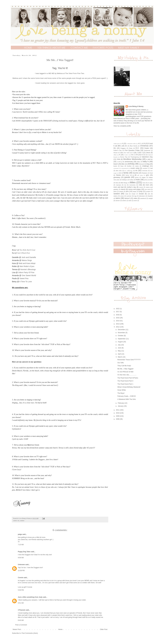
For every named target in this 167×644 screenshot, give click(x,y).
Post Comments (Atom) (30, 633)
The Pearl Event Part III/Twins (128, 379)
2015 (118, 319)
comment (116, 168)
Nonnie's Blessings (28, 269)
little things (124, 183)
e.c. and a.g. (129, 171)
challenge (146, 166)
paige (20, 534)
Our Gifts (121, 364)
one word (147, 189)
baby (138, 162)
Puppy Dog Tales (24, 552)
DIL (115, 148)
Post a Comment (21, 625)
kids (151, 180)
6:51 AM (21, 603)
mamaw (118, 185)
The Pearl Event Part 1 (125, 386)
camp (137, 166)
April (120, 356)
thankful (150, 196)
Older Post (104, 629)
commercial (125, 168)
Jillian (115, 155)
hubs (138, 180)
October (121, 337)
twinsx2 (127, 198)
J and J (140, 153)
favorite (135, 173)
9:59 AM (21, 558)
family (126, 173)
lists (117, 183)
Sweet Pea (24, 278)
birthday (131, 164)
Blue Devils (134, 146)
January (121, 408)
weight (151, 198)
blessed (141, 164)
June (120, 349)
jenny (146, 180)
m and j (150, 183)
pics (127, 191)
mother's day (131, 187)
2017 (118, 313)
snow (122, 196)
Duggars (123, 148)
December (122, 331)
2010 (118, 415)
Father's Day (118, 150)
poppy (135, 191)
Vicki (119, 159)
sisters (116, 196)
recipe (133, 194)
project (148, 191)
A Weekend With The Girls (127, 401)
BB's (119, 146)
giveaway (117, 177)
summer (129, 196)
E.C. (138, 148)
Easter (147, 148)
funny (127, 175)
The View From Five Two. (75, 73)
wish (130, 201)
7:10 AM (21, 545)
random (22, 521)
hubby (131, 180)
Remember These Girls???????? (129, 361)
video (135, 198)
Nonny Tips (124, 157)
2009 (118, 418)
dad (151, 168)
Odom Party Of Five (26, 272)
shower (141, 194)
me (18, 521)
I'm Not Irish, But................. (127, 376)
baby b (146, 161)
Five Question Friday (132, 150)
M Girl (143, 155)
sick (149, 194)
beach (116, 164)
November (122, 334)
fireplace (145, 173)
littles (133, 182)
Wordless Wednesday (132, 159)
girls (147, 175)
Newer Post (17, 629)
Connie (21, 578)
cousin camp (135, 168)
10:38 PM (21, 571)
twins (118, 198)
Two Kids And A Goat (27, 250)
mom (147, 185)
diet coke (119, 171)
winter (124, 201)
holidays (124, 180)
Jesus (148, 153)
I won (128, 153)
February (121, 405)
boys (122, 166)
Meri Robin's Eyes (27, 266)
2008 (118, 421)
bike (123, 164)
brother (129, 166)
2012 (118, 328)
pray (141, 191)
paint (115, 191)
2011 (118, 412)
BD (126, 146)
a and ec (150, 159)
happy (144, 177)
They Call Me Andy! (124, 367)
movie (141, 187)
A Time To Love (26, 282)
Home (60, 629)
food (151, 173)
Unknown (21, 565)
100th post (116, 144)
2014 (118, 322)
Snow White (122, 392)
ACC (140, 144)
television (142, 196)
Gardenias (147, 150)
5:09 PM (21, 590)
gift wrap (140, 175)
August (120, 343)
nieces (123, 189)
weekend (143, 198)
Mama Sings (27, 260)
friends (118, 175)
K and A (126, 155)
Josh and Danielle (29, 257)
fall (120, 173)
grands (127, 177)
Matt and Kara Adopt (27, 263)
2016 (118, 316)
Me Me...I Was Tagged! (125, 370)
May (120, 352)
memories (132, 185)
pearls (121, 191)
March (120, 359)
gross (137, 177)
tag (135, 196)
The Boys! (121, 395)
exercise (145, 171)
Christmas (144, 146)
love (144, 183)
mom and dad (119, 187)
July (119, 346)
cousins (145, 168)
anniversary (129, 162)
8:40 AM (21, 620)
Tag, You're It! (60, 68)
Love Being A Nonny (136, 106)
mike (140, 185)
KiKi (132, 155)
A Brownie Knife (131, 144)
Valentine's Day (147, 157)
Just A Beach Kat (23, 253)
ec (136, 170)
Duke (131, 148)
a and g (119, 162)
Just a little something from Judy (30, 597)
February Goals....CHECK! (127, 398)
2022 (118, 310)
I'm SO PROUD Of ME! (126, 373)
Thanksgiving (135, 157)
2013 (118, 325)
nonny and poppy (135, 189)
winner (118, 201)
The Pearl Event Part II (125, 382)
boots (115, 166)
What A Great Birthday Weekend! (129, 389)
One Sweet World (29, 275)
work (135, 201)
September (122, 340)
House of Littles (118, 153)
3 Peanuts (22, 610)
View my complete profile (122, 126)
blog (148, 164)
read (127, 194)
